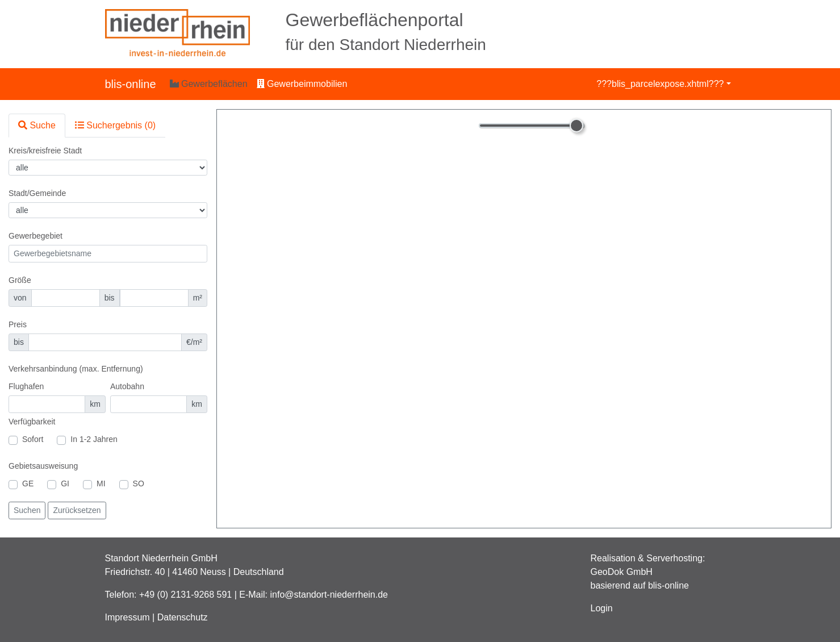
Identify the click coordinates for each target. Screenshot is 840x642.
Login (602, 608)
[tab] (37, 126)
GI (65, 483)
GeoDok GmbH (622, 572)
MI (101, 483)
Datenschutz (183, 617)
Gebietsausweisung (43, 466)
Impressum (128, 617)
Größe (20, 280)
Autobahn (127, 386)
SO (139, 483)
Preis (18, 324)
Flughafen (26, 386)
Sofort (33, 439)
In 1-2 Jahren (94, 439)
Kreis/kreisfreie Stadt (45, 151)
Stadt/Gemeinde (37, 193)
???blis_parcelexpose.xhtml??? (660, 84)
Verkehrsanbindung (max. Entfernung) (76, 369)
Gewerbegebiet (35, 236)
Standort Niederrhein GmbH (161, 558)
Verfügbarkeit (32, 422)
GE (28, 483)
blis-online (131, 84)
